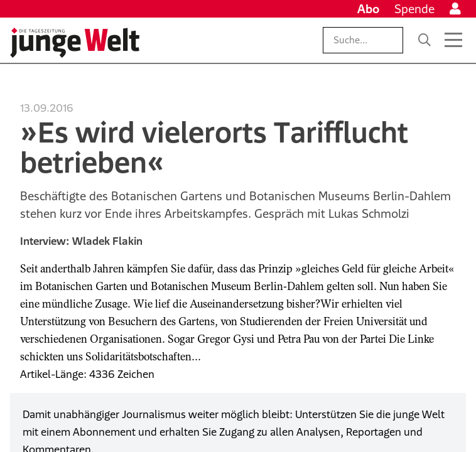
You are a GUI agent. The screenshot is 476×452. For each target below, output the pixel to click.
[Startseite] (75, 43)
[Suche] (425, 40)
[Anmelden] (455, 9)
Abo (368, 9)
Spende (414, 9)
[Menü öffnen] (453, 40)
